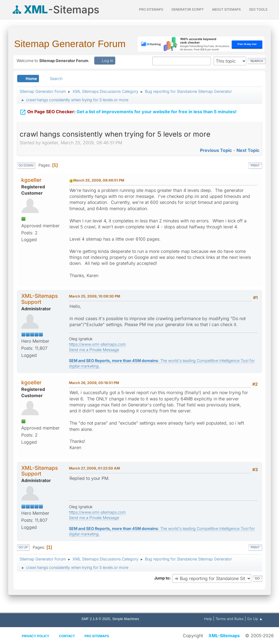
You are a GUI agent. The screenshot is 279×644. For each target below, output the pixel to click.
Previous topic (216, 150)
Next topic (248, 150)
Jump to (162, 578)
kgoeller (31, 180)
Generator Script (188, 9)
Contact (67, 636)
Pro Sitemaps (97, 636)
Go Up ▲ (255, 619)
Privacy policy (36, 636)
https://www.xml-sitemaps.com (97, 344)
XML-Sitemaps (224, 636)
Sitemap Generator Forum (70, 44)
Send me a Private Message (94, 350)
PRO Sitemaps (151, 9)
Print (255, 165)
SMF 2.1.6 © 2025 (96, 619)
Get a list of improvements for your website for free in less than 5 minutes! (128, 108)
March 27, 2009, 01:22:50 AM (94, 468)
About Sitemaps (226, 9)
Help (208, 619)
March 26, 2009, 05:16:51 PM (94, 383)
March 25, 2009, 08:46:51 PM (99, 180)
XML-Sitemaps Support (40, 299)
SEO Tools (258, 9)
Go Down (26, 165)
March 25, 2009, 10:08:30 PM (95, 296)
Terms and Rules (230, 619)
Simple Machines (126, 619)
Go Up (23, 547)
